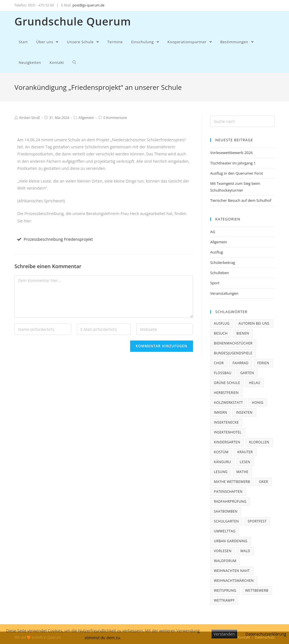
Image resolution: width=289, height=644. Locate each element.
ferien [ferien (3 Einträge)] (263, 363)
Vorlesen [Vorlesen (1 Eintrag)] (223, 551)
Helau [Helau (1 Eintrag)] (255, 383)
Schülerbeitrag (223, 263)
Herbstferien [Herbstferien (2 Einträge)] (226, 393)
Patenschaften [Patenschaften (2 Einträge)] (228, 492)
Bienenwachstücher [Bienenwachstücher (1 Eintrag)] (233, 343)
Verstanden (224, 634)
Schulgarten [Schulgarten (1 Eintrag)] (226, 521)
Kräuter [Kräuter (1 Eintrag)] (245, 452)
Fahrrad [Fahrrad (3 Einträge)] (241, 363)
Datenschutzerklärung (266, 634)
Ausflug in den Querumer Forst (237, 173)
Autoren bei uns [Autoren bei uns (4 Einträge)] (254, 323)
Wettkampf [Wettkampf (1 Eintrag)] (224, 600)
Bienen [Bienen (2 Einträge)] (243, 333)
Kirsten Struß (29, 118)
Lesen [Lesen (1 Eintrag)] (245, 462)
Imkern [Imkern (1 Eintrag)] (221, 412)
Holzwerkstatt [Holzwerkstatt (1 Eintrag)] (228, 403)
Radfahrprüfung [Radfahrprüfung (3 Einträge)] (230, 501)
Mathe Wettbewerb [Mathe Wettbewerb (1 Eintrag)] (232, 482)
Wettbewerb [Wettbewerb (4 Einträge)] (257, 590)
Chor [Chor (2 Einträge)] (219, 363)
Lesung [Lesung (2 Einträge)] (221, 472)
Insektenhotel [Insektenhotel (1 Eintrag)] (228, 432)
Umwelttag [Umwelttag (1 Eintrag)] (225, 531)
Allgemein (86, 118)
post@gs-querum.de (88, 5)
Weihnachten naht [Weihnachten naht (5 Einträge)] (232, 571)
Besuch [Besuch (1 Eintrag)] (221, 333)
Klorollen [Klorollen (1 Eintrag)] (259, 442)
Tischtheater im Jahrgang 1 (233, 163)
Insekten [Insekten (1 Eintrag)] (244, 412)
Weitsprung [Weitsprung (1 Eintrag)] (225, 590)
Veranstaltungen (224, 293)
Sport (215, 283)
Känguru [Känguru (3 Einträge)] (222, 462)
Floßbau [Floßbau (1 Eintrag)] (223, 373)
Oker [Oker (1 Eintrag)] (263, 482)
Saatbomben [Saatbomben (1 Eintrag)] (226, 511)
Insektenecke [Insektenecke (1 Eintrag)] (226, 422)
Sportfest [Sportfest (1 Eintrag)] (257, 521)
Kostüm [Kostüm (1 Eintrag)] (221, 452)
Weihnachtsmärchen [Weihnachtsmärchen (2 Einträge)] (234, 581)
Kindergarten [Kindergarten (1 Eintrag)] (227, 442)
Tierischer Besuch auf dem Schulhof (241, 200)
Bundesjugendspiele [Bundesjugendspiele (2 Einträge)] (233, 353)
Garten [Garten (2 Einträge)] (247, 373)
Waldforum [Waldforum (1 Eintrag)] (225, 561)
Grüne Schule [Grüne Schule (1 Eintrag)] (227, 383)
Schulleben (220, 273)
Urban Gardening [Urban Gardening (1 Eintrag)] (231, 541)
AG (213, 232)
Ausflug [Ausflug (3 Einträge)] (222, 323)
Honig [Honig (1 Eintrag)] (258, 403)
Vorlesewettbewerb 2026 (232, 153)
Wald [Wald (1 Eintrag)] (245, 551)
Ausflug (217, 252)
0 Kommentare (115, 118)
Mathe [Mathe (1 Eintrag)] (243, 472)
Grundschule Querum (73, 21)
